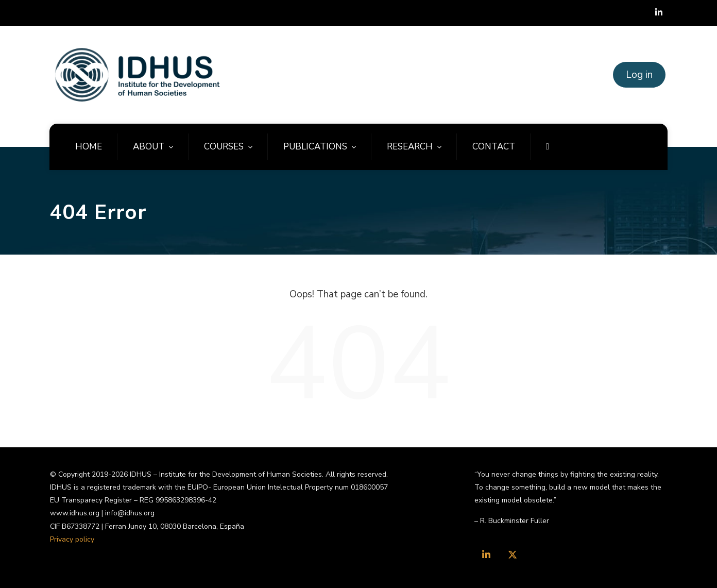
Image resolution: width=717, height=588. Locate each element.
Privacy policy (72, 539)
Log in (639, 75)
